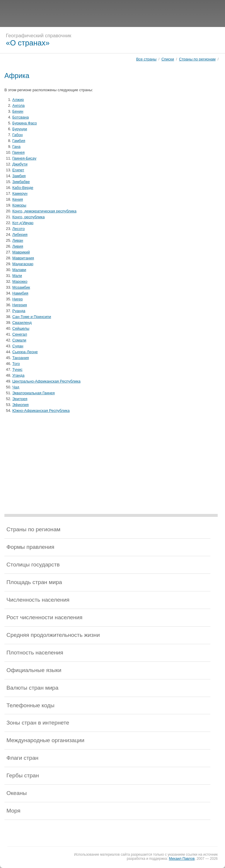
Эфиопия (21, 405)
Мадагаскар (23, 264)
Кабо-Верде (23, 188)
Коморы (19, 205)
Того (16, 364)
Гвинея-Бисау (24, 158)
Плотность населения (35, 653)
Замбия (19, 176)
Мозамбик (21, 287)
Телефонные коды (30, 705)
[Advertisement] (112, 13)
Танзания (21, 358)
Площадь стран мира (34, 582)
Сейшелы (21, 328)
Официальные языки (34, 670)
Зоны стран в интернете (38, 723)
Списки (168, 59)
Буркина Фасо (25, 123)
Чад (16, 387)
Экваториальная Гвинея (34, 393)
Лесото (18, 229)
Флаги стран (22, 758)
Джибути (20, 164)
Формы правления (30, 547)
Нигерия (20, 305)
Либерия (20, 235)
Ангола (18, 105)
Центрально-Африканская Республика (46, 381)
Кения (18, 199)
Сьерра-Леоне (25, 352)
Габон (17, 135)
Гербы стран (23, 775)
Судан (18, 346)
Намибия (20, 293)
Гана (16, 147)
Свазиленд (22, 323)
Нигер (18, 299)
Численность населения (38, 600)
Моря (13, 811)
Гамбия (19, 141)
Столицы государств (33, 565)
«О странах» (28, 43)
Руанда (19, 311)
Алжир (18, 100)
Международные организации (45, 740)
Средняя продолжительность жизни (53, 635)
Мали (17, 276)
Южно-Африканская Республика (41, 411)
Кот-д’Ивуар (23, 223)
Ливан (18, 240)
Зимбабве (21, 182)
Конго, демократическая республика (44, 211)
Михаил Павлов (182, 859)
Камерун (20, 193)
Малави (19, 270)
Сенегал (20, 334)
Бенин (18, 111)
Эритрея (20, 399)
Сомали (19, 340)
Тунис (17, 369)
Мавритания (23, 258)
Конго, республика (28, 217)
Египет (18, 170)
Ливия (18, 246)
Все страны (146, 59)
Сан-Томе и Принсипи (32, 317)
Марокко (20, 281)
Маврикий (21, 252)
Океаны (17, 793)
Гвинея (18, 152)
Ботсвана (21, 117)
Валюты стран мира (32, 688)
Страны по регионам (197, 59)
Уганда (18, 375)
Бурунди (20, 129)
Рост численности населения (44, 617)
